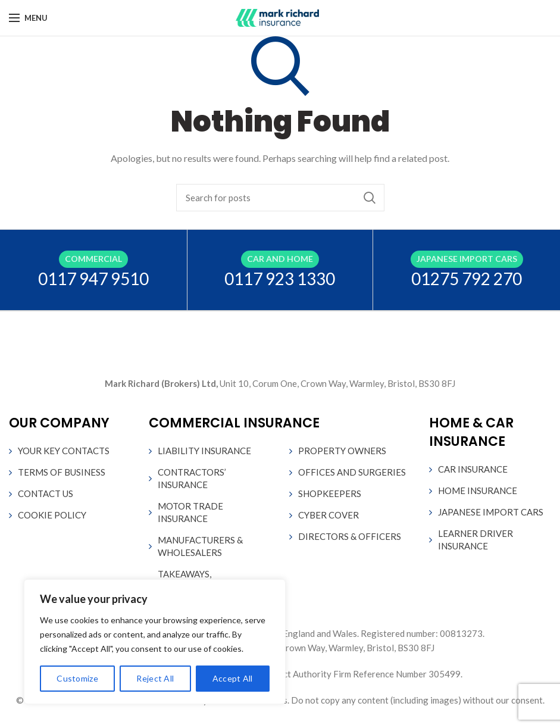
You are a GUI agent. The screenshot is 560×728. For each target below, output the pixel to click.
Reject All (155, 678)
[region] (155, 642)
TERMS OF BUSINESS (62, 472)
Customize (77, 678)
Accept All (233, 678)
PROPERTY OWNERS (342, 451)
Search (370, 198)
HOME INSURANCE (478, 490)
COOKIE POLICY (52, 515)
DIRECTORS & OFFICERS (350, 536)
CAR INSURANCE (473, 469)
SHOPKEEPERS (330, 493)
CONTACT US (46, 493)
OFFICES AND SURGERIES (352, 472)
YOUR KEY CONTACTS (64, 451)
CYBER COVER (329, 515)
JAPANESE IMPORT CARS (491, 512)
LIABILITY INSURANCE (204, 451)
